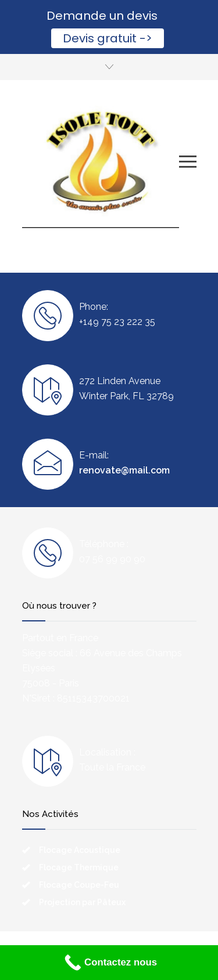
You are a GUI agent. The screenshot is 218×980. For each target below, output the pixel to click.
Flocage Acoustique (80, 850)
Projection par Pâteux (82, 902)
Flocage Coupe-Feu (79, 885)
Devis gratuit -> (108, 38)
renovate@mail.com (124, 470)
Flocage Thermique (79, 867)
